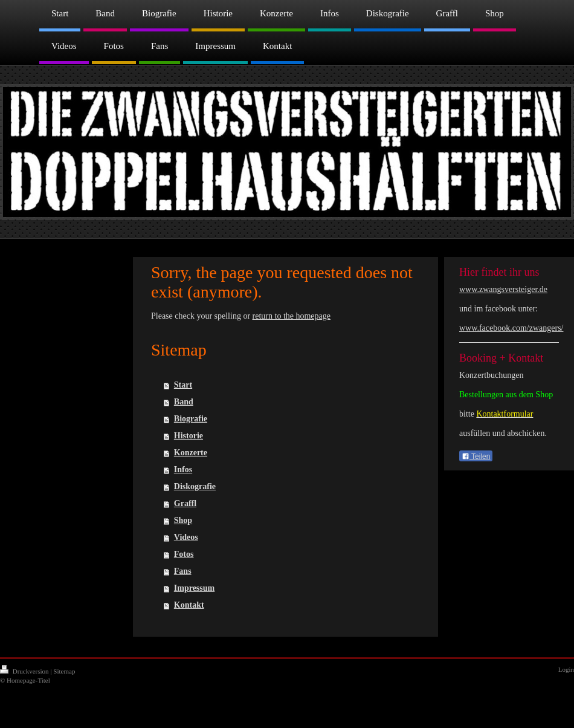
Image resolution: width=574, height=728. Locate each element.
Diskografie (195, 486)
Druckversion (25, 671)
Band (184, 402)
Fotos (184, 554)
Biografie (191, 419)
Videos (186, 537)
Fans (183, 571)
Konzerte (191, 453)
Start (183, 385)
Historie (189, 436)
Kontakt (189, 605)
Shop (183, 520)
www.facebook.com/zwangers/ (511, 328)
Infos (183, 470)
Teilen (476, 457)
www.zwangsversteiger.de (503, 289)
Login (566, 669)
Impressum (194, 588)
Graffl (185, 503)
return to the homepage (292, 316)
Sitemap (64, 671)
